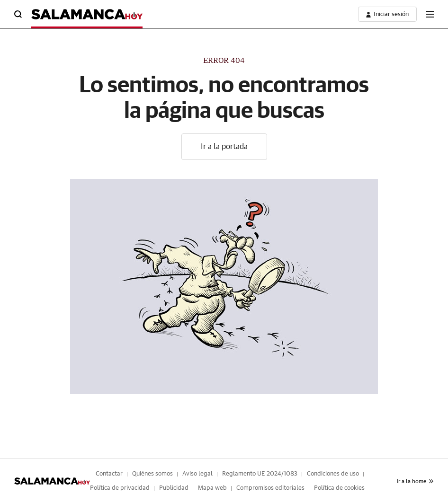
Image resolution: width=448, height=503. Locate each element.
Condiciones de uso (333, 474)
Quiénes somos (152, 474)
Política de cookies (339, 488)
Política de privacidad (120, 488)
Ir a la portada (224, 147)
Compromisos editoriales (270, 488)
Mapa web (212, 488)
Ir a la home (415, 481)
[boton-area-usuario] (387, 14)
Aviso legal (197, 474)
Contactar (109, 474)
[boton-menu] (430, 14)
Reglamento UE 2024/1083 (260, 474)
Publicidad (174, 488)
